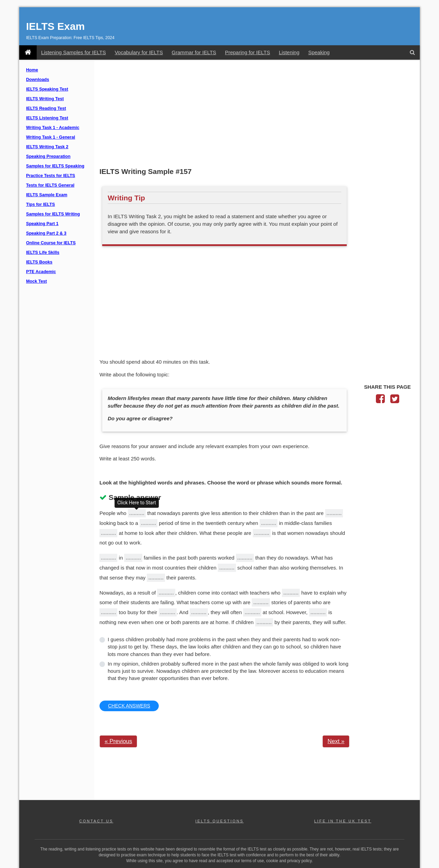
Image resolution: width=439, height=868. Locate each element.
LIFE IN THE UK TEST (343, 821)
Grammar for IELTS (194, 52)
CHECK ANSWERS (129, 706)
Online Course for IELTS (51, 243)
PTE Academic (41, 272)
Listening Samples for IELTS (74, 52)
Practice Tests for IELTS (51, 176)
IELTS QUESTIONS (220, 821)
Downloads (38, 80)
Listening (289, 52)
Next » (336, 741)
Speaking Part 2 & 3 (46, 233)
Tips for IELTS (40, 204)
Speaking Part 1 (42, 224)
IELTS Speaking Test (47, 89)
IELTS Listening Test (47, 118)
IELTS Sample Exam (47, 195)
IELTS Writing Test (45, 99)
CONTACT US (96, 821)
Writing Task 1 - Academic (53, 128)
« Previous (118, 741)
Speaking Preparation (48, 156)
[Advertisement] (257, 114)
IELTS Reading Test (46, 108)
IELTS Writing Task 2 (47, 147)
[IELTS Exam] (28, 52)
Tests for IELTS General (50, 185)
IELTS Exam (55, 26)
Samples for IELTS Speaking (55, 166)
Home (32, 70)
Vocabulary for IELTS (139, 52)
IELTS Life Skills (43, 253)
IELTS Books (39, 262)
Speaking (319, 52)
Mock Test (37, 281)
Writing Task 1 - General (51, 137)
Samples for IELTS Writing (53, 214)
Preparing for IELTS (247, 52)
